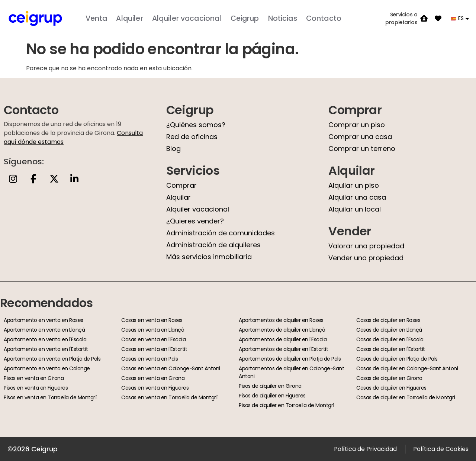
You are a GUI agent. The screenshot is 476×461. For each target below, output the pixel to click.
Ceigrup (245, 18)
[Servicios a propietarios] (424, 19)
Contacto (324, 18)
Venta (97, 18)
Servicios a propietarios (401, 18)
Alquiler (129, 18)
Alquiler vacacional (187, 18)
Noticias (283, 18)
